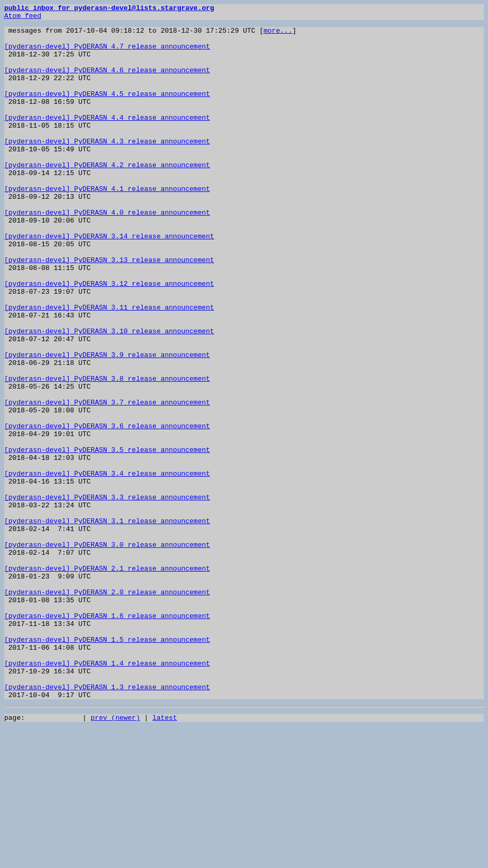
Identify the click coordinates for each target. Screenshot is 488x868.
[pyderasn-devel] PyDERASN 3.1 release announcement (107, 623)
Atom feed (23, 18)
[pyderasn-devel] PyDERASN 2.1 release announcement (107, 680)
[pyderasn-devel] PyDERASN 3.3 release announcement (107, 595)
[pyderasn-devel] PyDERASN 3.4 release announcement (107, 566)
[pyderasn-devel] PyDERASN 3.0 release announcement (107, 652)
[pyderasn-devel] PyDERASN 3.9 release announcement (107, 424)
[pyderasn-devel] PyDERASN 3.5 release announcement (107, 538)
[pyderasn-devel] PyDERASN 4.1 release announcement (107, 225)
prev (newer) (116, 856)
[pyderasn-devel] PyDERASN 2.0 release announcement (107, 709)
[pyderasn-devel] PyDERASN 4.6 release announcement (107, 82)
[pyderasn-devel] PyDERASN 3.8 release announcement (107, 452)
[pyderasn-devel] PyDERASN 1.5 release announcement (107, 766)
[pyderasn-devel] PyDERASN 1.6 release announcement (107, 737)
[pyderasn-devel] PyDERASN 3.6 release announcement (107, 509)
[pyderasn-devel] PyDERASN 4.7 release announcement (107, 54)
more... (278, 35)
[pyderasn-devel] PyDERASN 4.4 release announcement (107, 139)
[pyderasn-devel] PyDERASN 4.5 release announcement (107, 111)
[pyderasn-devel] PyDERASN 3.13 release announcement (109, 310)
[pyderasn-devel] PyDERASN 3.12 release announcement (109, 339)
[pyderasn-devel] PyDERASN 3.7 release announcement (107, 481)
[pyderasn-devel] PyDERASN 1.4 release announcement (107, 794)
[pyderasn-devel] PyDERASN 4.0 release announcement (107, 253)
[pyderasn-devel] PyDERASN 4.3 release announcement (107, 168)
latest (165, 856)
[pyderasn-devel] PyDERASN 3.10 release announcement (109, 396)
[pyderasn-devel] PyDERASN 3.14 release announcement (109, 282)
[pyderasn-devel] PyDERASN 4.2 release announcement (107, 196)
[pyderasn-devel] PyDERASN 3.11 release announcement (109, 367)
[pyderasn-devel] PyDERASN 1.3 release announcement (107, 823)
